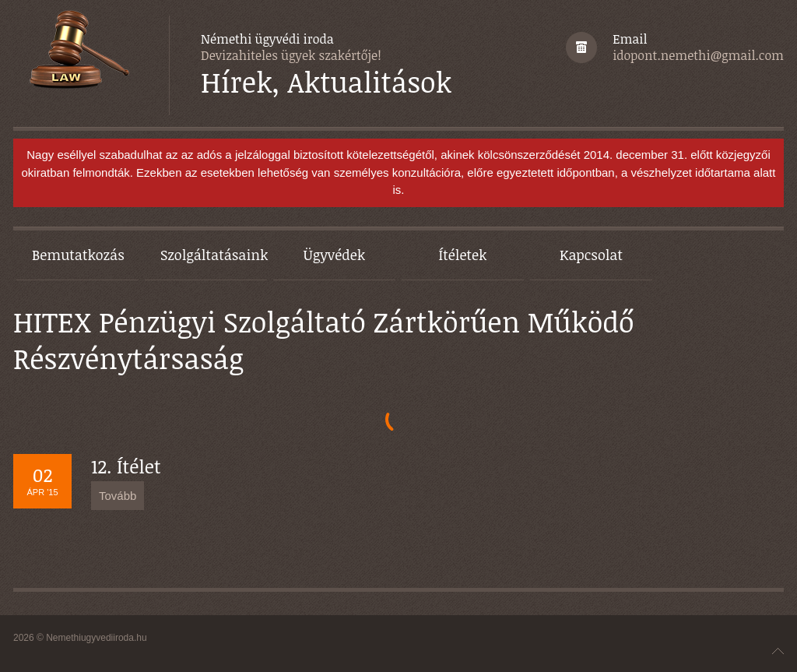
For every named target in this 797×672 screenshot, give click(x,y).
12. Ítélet (126, 466)
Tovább (118, 496)
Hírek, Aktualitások (326, 82)
